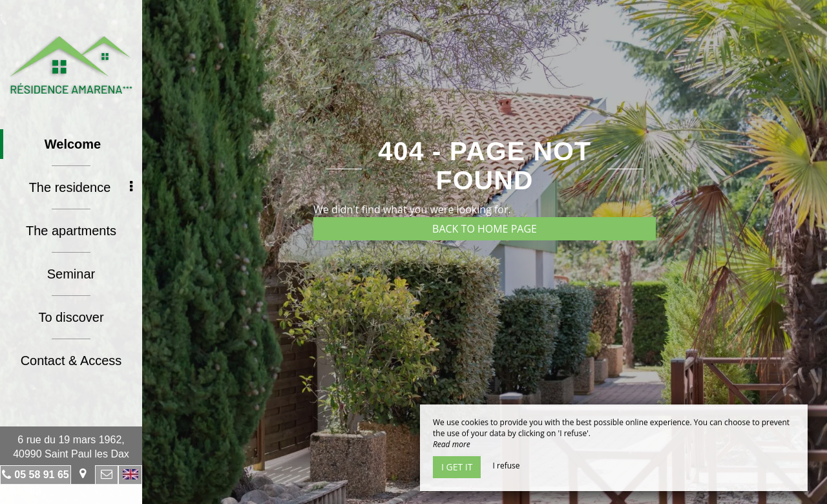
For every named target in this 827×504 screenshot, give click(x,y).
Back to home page (485, 229)
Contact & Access (71, 361)
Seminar (71, 274)
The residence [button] (81, 187)
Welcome (73, 144)
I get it (457, 467)
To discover (71, 317)
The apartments (71, 231)
